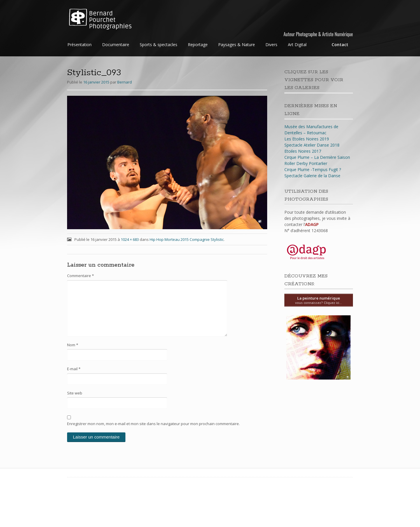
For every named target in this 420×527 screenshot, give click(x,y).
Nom (73, 345)
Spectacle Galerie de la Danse (312, 176)
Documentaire (116, 45)
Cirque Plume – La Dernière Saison (317, 157)
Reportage (198, 45)
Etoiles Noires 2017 (303, 151)
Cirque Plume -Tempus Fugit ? (313, 169)
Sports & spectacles (159, 45)
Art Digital (297, 45)
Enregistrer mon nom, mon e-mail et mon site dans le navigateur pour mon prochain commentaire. (153, 424)
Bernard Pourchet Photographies (110, 20)
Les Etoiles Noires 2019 (307, 139)
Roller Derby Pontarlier (306, 163)
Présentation (79, 45)
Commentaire (80, 276)
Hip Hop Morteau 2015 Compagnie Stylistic (187, 239)
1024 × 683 (130, 239)
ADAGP (312, 224)
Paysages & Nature (237, 45)
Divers (271, 45)
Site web (75, 393)
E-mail (74, 369)
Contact (340, 45)
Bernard (125, 82)
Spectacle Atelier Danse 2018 (312, 145)
